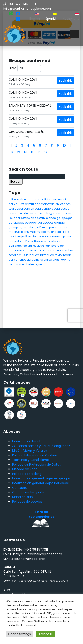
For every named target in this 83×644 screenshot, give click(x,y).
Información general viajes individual (40, 483)
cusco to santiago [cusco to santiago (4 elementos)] (41, 213)
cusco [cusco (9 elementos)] (65, 209)
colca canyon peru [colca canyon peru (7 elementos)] (28, 209)
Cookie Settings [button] (19, 634)
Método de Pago (25, 469)
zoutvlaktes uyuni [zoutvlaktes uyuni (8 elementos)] (31, 264)
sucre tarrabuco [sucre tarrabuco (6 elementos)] (43, 255)
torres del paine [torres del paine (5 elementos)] (29, 260)
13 (19, 152)
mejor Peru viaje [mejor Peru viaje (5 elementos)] (28, 236)
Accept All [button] (45, 634)
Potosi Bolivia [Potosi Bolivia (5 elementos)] (34, 241)
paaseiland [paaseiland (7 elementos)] (17, 241)
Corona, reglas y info (28, 492)
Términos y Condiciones (31, 460)
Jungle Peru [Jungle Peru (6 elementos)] (37, 227)
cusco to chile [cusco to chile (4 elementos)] (18, 213)
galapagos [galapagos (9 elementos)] (65, 218)
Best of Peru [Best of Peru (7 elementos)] (26, 204)
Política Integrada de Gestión (35, 455)
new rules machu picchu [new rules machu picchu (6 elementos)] (56, 236)
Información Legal (26, 441)
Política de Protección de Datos (37, 464)
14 (25, 152)
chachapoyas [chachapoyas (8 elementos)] (45, 204)
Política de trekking (27, 474)
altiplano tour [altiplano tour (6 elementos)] (18, 199)
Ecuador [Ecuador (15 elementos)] (14, 218)
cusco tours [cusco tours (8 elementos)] (63, 213)
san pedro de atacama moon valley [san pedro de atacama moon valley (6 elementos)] (48, 250)
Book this (66, 81)
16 (39, 152)
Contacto (20, 488)
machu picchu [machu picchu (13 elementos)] (19, 232)
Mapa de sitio (22, 497)
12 (12, 152)
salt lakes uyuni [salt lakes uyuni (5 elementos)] (34, 246)
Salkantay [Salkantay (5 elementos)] (16, 246)
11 (71, 146)
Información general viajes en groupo (41, 478)
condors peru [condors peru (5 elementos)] (51, 209)
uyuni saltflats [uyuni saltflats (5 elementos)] (50, 260)
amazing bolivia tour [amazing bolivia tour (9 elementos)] (42, 199)
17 (46, 152)
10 (64, 146)
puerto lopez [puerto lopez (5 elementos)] (52, 241)
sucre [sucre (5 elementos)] (27, 255)
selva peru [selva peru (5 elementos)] (16, 255)
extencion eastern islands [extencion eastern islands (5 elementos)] (38, 218)
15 (32, 152)
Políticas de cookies (27, 502)
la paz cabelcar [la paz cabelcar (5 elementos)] (57, 227)
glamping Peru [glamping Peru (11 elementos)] (19, 227)
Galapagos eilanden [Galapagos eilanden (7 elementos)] (52, 223)
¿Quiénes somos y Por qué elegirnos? (41, 446)
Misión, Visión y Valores (30, 451)
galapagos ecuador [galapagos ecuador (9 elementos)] (23, 223)
